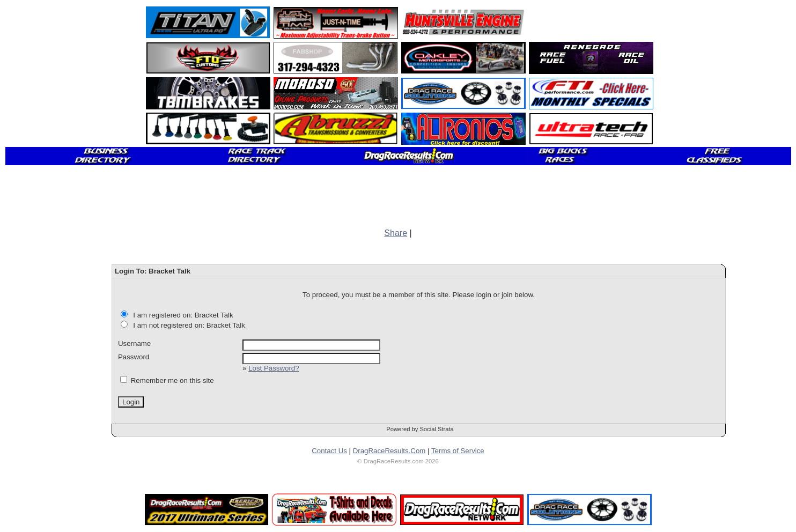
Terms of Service (458, 451)
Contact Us (329, 451)
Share (396, 233)
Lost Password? (274, 368)
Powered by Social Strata (420, 429)
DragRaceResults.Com (389, 451)
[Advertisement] (592, 23)
